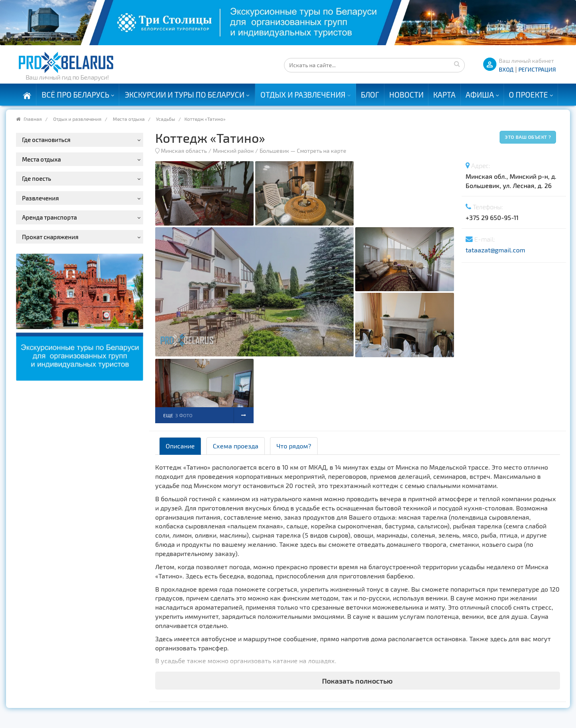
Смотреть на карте (322, 151)
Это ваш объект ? (528, 137)
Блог (370, 95)
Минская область (184, 151)
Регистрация (537, 69)
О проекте (528, 95)
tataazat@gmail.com (495, 250)
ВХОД (506, 69)
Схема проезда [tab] (236, 446)
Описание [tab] (180, 446)
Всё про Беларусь (75, 95)
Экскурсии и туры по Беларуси (185, 95)
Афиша (480, 95)
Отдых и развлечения (303, 95)
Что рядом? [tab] (294, 446)
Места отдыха (129, 119)
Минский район (233, 151)
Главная (33, 119)
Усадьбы (166, 119)
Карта (444, 95)
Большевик (274, 151)
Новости (406, 95)
